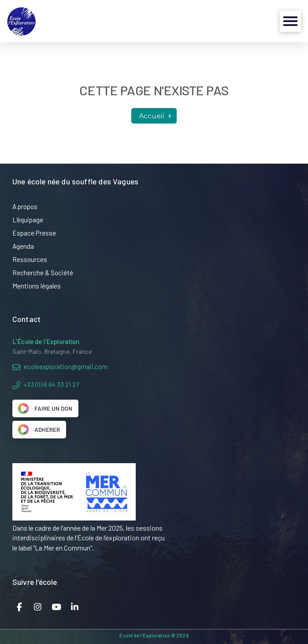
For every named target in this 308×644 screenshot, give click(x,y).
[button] (290, 21)
